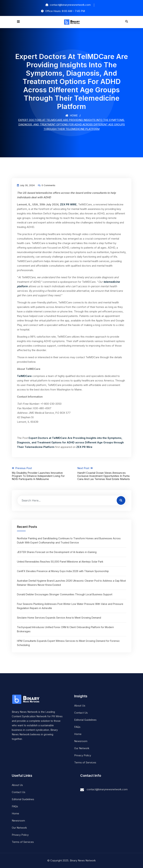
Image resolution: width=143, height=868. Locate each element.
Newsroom (81, 741)
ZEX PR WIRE (68, 204)
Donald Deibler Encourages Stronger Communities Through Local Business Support (65, 594)
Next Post (104, 473)
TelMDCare (24, 376)
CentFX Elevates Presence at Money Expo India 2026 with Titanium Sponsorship (63, 571)
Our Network (82, 748)
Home (71, 115)
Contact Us (81, 713)
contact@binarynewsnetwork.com (107, 789)
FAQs (77, 727)
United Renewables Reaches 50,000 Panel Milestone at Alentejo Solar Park (60, 562)
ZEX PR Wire (84, 447)
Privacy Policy (83, 755)
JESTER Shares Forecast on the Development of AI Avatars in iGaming (57, 552)
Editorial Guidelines (85, 720)
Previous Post (39, 473)
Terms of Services (85, 762)
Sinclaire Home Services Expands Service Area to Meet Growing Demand (59, 618)
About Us (80, 706)
